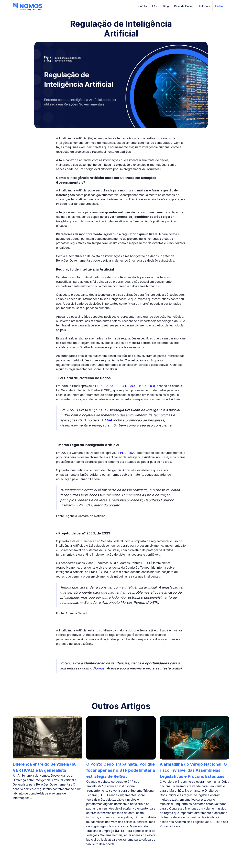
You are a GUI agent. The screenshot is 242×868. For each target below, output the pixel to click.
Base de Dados (184, 6)
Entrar (220, 6)
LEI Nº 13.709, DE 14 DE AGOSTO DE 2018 (125, 386)
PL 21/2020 (128, 453)
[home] (28, 6)
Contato (142, 6)
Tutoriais (204, 6)
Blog (166, 6)
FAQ (155, 6)
